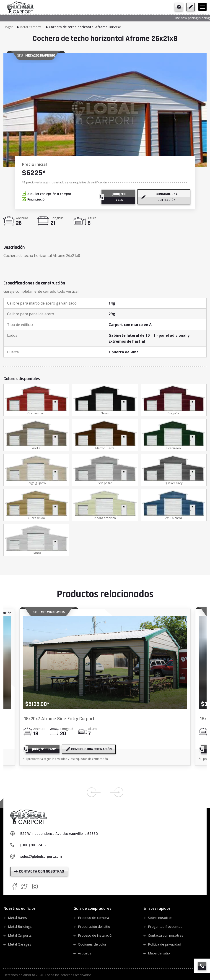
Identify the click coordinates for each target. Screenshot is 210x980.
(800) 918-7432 (33, 846)
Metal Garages (20, 945)
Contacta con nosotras (166, 936)
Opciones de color (92, 945)
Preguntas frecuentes (165, 927)
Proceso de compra (93, 918)
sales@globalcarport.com (41, 857)
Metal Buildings (20, 927)
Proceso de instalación (96, 936)
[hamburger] (202, 7)
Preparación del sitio (94, 927)
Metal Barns (17, 918)
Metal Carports (34, 27)
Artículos (85, 954)
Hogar (11, 27)
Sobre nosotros (160, 918)
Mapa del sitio (159, 954)
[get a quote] (191, 7)
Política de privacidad (165, 945)
